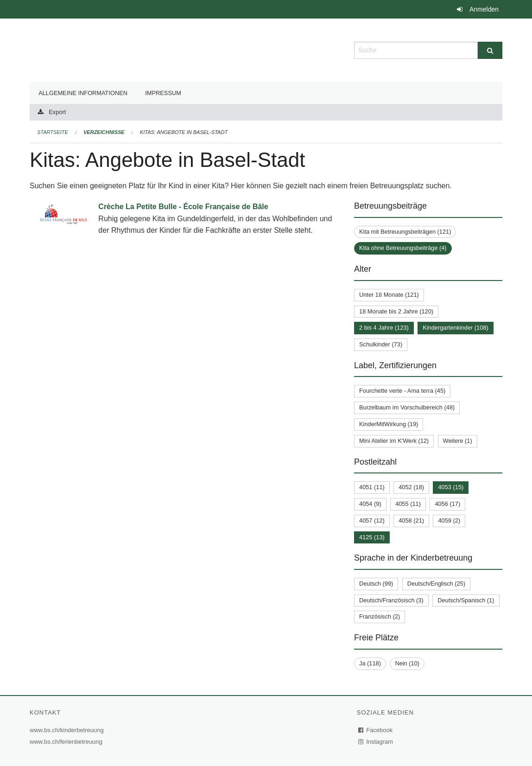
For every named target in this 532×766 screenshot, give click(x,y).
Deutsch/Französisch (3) (391, 600)
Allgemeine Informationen (83, 93)
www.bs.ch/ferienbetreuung (67, 742)
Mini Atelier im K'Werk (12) (394, 441)
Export (57, 112)
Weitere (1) (458, 441)
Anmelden (484, 9)
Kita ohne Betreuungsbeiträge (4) (403, 248)
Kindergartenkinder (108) (456, 328)
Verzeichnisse (104, 132)
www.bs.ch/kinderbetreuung (68, 730)
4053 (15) (451, 487)
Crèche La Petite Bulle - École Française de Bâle (183, 207)
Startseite (53, 132)
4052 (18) (411, 487)
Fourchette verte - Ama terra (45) (402, 391)
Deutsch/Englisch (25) (436, 584)
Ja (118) (370, 663)
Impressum (163, 93)
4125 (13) (372, 537)
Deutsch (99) (376, 584)
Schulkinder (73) (381, 344)
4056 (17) (447, 504)
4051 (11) (372, 487)
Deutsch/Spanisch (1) (466, 600)
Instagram (376, 742)
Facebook (376, 730)
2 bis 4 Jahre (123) (384, 328)
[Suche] (490, 50)
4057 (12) (372, 520)
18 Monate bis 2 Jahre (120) (396, 311)
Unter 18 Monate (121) (389, 295)
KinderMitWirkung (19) (389, 424)
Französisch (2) (380, 616)
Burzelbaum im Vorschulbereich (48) (407, 407)
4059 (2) (449, 520)
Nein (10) (407, 663)
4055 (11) (408, 504)
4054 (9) (370, 504)
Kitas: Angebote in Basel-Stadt (184, 132)
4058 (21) (411, 520)
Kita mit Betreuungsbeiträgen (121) (405, 232)
